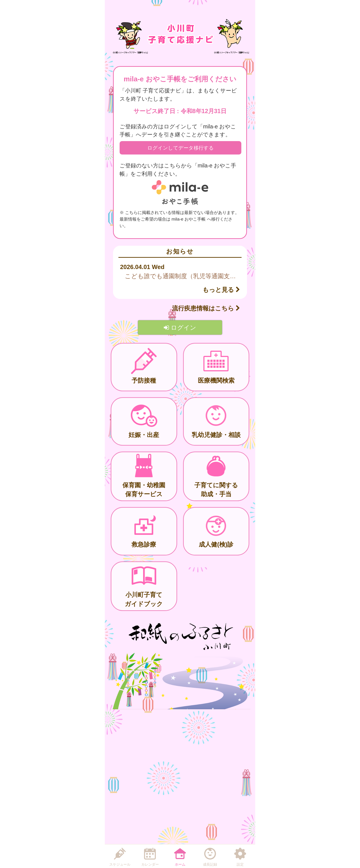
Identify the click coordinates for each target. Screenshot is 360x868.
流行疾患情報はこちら (206, 308)
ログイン (180, 328)
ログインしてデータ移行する (181, 148)
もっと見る (221, 290)
